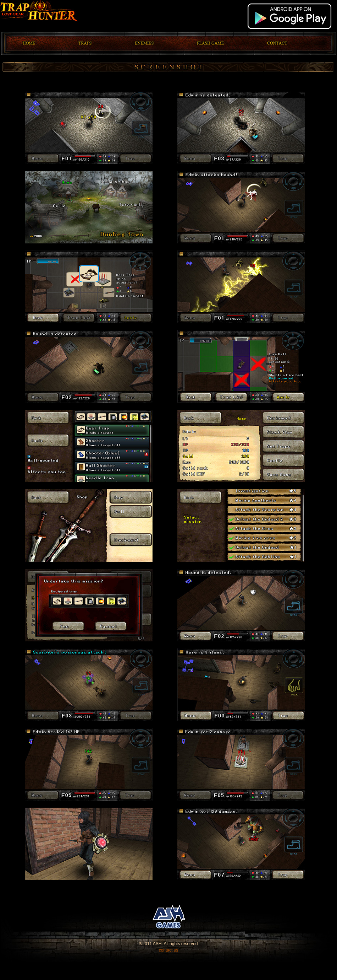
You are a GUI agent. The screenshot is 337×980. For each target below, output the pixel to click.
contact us (169, 950)
